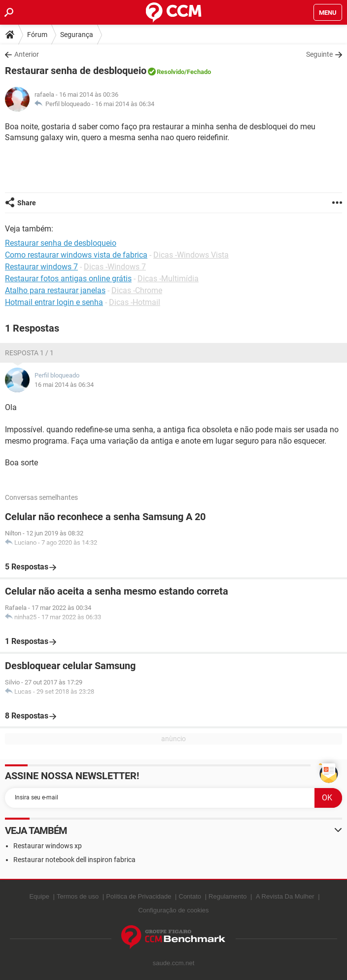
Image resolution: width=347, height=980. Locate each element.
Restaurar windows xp (48, 846)
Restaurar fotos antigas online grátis (68, 279)
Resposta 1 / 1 (29, 353)
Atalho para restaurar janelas (55, 290)
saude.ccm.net (174, 963)
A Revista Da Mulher (285, 896)
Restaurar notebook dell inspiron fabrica (74, 860)
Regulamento (227, 896)
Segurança (77, 35)
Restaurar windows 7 (41, 267)
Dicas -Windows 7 (115, 267)
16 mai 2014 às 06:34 (125, 104)
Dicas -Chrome (137, 290)
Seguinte (319, 54)
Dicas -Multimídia (168, 279)
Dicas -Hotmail (135, 302)
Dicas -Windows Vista (191, 255)
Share (27, 203)
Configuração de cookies (173, 910)
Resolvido (171, 72)
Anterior (27, 54)
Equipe (39, 896)
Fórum (37, 35)
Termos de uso (78, 896)
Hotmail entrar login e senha (54, 302)
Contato (190, 896)
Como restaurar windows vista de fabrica (76, 255)
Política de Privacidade (139, 896)
